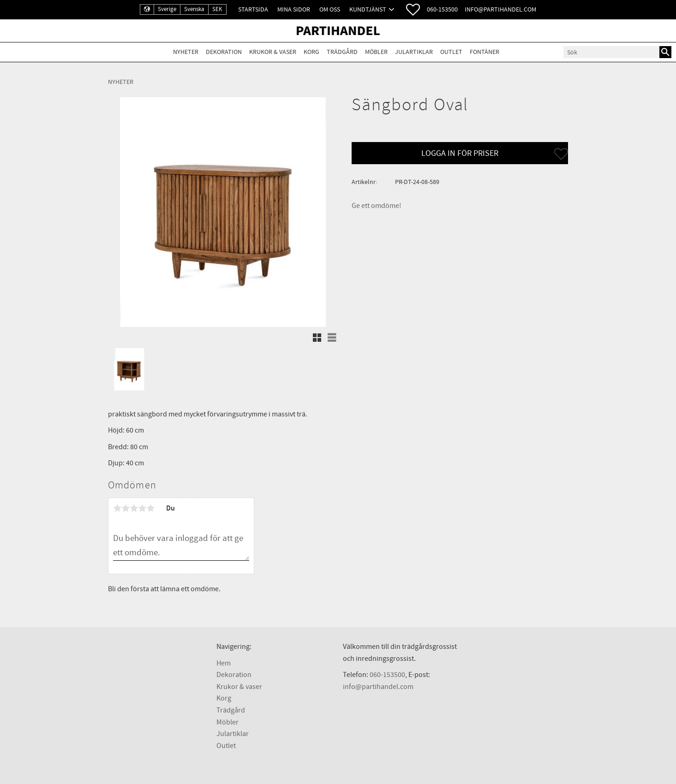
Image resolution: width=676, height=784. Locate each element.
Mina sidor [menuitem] (294, 9)
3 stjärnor (134, 508)
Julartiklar (233, 734)
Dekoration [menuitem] (224, 52)
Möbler (227, 722)
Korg (224, 698)
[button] (413, 10)
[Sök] (665, 52)
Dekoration (234, 675)
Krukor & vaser (239, 687)
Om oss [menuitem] (330, 9)
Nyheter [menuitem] (186, 52)
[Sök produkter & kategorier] (611, 52)
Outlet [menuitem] (451, 52)
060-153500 (442, 9)
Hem (224, 663)
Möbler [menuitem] (376, 52)
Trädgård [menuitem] (342, 52)
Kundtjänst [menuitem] (368, 9)
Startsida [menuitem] (253, 9)
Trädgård (231, 710)
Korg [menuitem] (311, 52)
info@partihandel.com (500, 9)
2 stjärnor (126, 508)
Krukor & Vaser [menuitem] (273, 52)
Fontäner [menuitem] (485, 52)
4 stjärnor (142, 508)
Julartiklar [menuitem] (414, 52)
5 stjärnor (150, 508)
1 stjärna (117, 508)
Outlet (226, 746)
